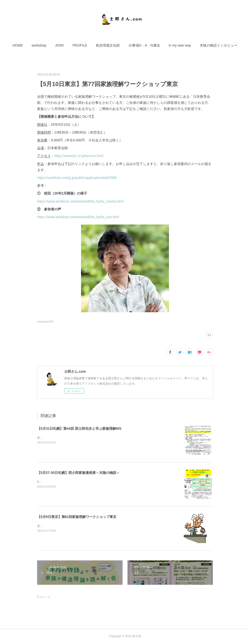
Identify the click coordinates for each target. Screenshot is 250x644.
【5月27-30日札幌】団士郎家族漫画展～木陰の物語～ (78, 473)
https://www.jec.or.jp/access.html (79, 156)
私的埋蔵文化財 (108, 45)
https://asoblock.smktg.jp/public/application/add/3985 (77, 178)
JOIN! (59, 45)
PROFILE (80, 45)
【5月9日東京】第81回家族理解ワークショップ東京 (77, 517)
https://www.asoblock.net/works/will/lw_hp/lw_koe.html (78, 217)
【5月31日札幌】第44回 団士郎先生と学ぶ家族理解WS (79, 429)
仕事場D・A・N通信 (144, 45)
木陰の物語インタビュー (219, 45)
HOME (18, 45)
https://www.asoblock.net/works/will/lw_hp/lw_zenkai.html (80, 201)
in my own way (180, 45)
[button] (18, 45)
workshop (39, 45)
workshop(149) (45, 322)
